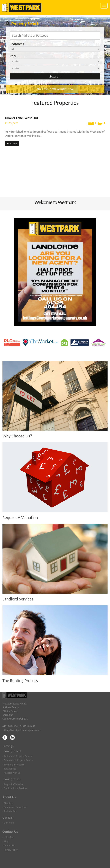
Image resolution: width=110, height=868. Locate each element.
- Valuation (8, 837)
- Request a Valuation (13, 784)
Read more (12, 143)
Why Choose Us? (17, 436)
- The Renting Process (13, 765)
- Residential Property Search (17, 756)
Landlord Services (18, 599)
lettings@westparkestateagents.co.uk (22, 730)
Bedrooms (17, 44)
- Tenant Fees (9, 769)
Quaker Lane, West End (21, 118)
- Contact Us (9, 846)
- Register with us (11, 773)
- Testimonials (9, 811)
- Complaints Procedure (14, 807)
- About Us (8, 803)
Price (13, 56)
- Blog (5, 841)
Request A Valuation (20, 518)
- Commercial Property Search (18, 760)
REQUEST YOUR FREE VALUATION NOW (55, 89)
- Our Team (8, 823)
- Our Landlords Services (15, 788)
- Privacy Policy (10, 850)
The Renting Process (20, 681)
